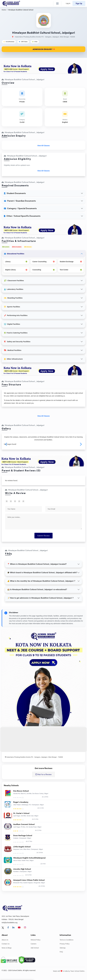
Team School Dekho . (78, 971)
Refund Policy (36, 940)
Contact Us (6, 944)
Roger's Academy (21, 802)
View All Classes (44, 146)
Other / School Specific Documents (22, 216)
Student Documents (15, 193)
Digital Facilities (12, 324)
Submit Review (43, 536)
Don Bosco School (21, 791)
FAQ (61, 952)
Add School (35, 948)
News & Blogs (7, 948)
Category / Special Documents (20, 208)
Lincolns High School (22, 869)
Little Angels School (22, 847)
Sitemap (63, 948)
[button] (80, 444)
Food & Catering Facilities (16, 333)
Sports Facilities (12, 307)
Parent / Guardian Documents (20, 201)
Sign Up (79, 3)
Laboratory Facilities (14, 289)
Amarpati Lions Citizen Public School (29, 880)
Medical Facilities (13, 350)
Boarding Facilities (13, 298)
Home (4, 10)
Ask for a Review (43, 774)
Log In (68, 3)
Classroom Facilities (14, 280)
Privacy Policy (65, 944)
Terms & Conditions (66, 940)
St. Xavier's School (21, 813)
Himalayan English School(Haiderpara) (29, 858)
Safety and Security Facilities (17, 342)
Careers (34, 944)
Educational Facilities (14, 254)
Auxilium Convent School (24, 824)
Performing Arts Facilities (16, 315)
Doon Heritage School (23, 836)
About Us (5, 940)
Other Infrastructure (13, 359)
